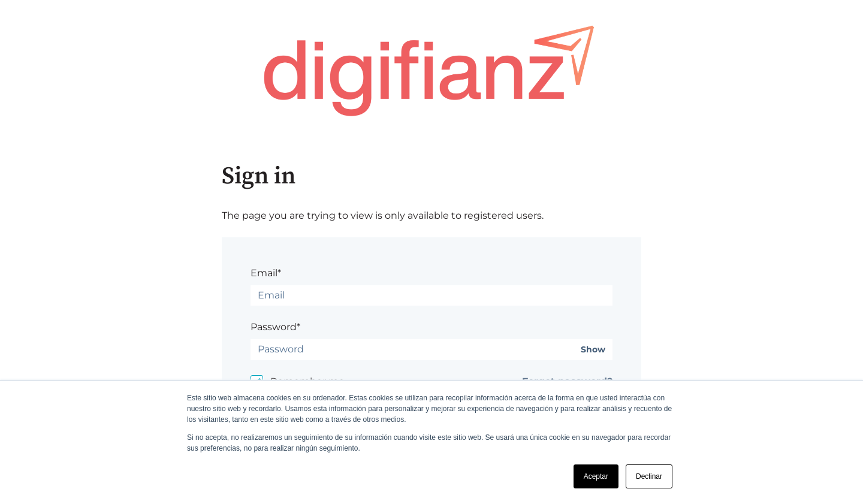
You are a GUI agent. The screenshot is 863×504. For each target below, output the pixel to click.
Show (593, 350)
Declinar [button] (649, 476)
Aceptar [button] (596, 476)
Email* (266, 273)
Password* (275, 327)
